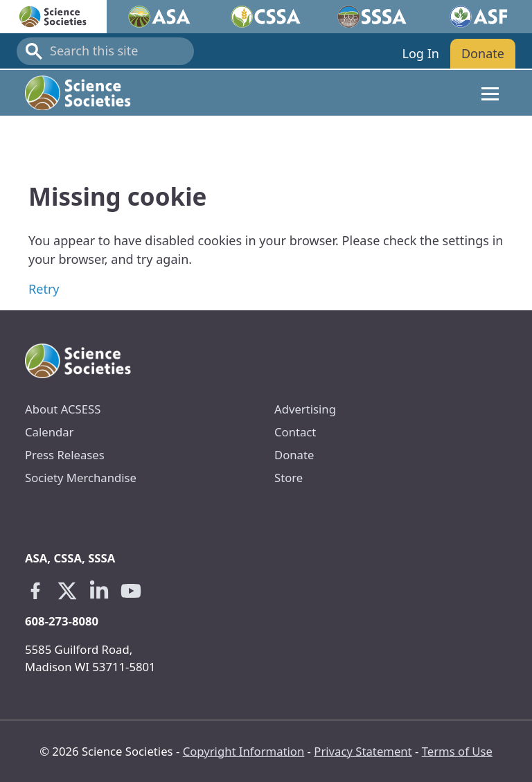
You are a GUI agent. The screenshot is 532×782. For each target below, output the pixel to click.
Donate (483, 53)
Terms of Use (457, 751)
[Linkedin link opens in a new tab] (99, 591)
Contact (295, 432)
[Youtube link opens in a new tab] (131, 591)
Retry (44, 289)
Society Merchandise (81, 478)
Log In (420, 53)
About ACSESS (63, 409)
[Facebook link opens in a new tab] (35, 591)
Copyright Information (244, 751)
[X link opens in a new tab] (67, 591)
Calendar (49, 432)
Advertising (305, 409)
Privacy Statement (363, 751)
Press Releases (65, 455)
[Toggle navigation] (490, 93)
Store (289, 478)
